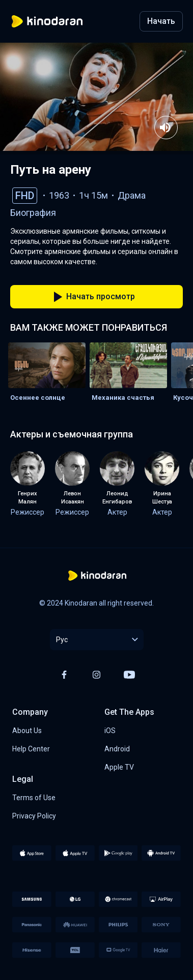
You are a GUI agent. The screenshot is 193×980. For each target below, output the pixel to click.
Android (117, 749)
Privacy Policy (34, 816)
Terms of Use (34, 798)
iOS (110, 731)
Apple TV (119, 767)
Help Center (31, 749)
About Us (27, 731)
